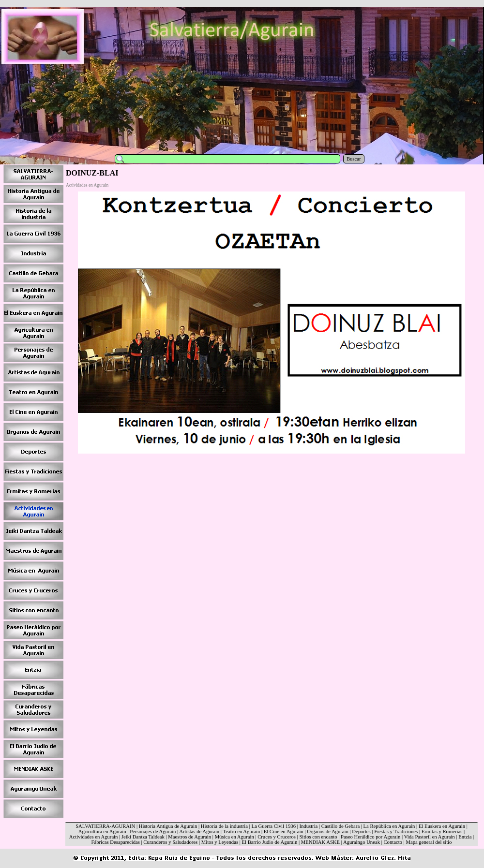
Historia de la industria (224, 826)
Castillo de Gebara (340, 826)
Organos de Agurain (328, 831)
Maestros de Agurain (189, 837)
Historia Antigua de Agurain (168, 826)
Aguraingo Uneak (362, 842)
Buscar (354, 159)
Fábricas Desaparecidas (116, 842)
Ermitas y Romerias (442, 831)
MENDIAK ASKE (320, 842)
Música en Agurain (234, 837)
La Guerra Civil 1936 (274, 826)
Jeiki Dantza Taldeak (143, 837)
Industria (308, 826)
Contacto (393, 842)
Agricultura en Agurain (102, 831)
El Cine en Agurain (284, 831)
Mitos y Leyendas (220, 842)
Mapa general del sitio (429, 842)
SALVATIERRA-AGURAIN (105, 826)
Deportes (361, 831)
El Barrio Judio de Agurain (270, 842)
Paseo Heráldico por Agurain (371, 837)
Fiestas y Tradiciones (396, 831)
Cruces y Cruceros (277, 837)
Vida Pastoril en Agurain (430, 837)
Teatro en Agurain (241, 831)
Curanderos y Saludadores (170, 842)
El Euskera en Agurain (442, 826)
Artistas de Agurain (199, 831)
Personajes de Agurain (153, 831)
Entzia (465, 837)
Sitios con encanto (318, 837)
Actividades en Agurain (94, 837)
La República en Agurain (389, 826)
